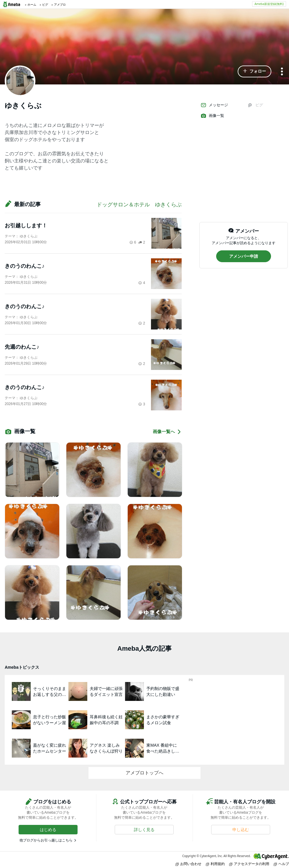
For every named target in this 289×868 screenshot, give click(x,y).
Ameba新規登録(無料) (269, 4)
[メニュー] (282, 72)
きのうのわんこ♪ (25, 266)
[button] (254, 71)
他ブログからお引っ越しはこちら (46, 840)
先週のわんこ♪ (22, 347)
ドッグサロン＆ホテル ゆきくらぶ (139, 205)
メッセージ (214, 105)
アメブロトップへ (144, 773)
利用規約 (215, 864)
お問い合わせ (188, 864)
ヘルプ (281, 864)
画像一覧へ (167, 432)
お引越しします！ (26, 226)
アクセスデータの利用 (249, 864)
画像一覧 (212, 116)
